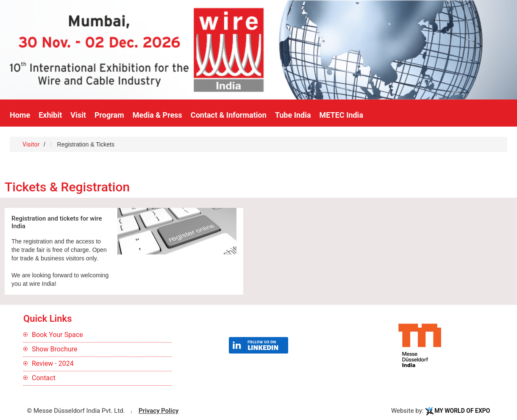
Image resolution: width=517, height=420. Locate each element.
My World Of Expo (462, 411)
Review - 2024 (53, 363)
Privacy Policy (158, 411)
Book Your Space (57, 335)
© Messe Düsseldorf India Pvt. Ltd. (76, 411)
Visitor (31, 144)
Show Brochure (55, 349)
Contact (44, 378)
